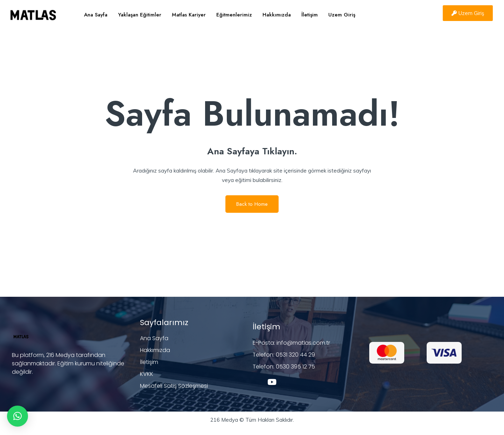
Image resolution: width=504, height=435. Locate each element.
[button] (17, 416)
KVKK (147, 374)
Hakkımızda (277, 15)
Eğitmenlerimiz (234, 15)
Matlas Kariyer (189, 15)
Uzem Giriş (342, 15)
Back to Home (252, 204)
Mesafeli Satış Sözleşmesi (174, 386)
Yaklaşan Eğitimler (140, 15)
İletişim (310, 15)
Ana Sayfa (96, 15)
